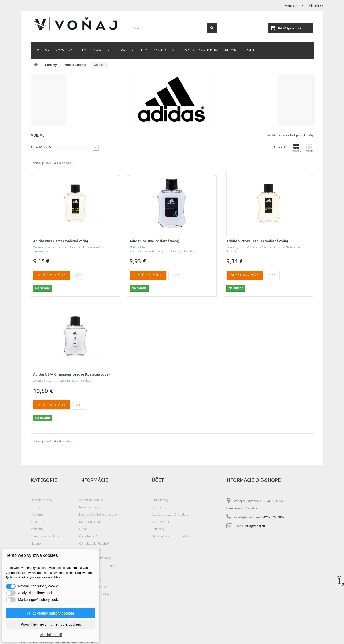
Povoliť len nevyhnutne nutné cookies (51, 624)
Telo (83, 50)
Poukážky (158, 529)
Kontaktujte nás (90, 522)
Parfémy (43, 50)
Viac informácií (51, 635)
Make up (127, 50)
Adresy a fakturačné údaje (170, 514)
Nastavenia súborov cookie (170, 536)
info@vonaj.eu (255, 526)
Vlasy (97, 50)
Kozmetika (64, 50)
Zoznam (309, 148)
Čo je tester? (88, 536)
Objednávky (160, 500)
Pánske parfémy (75, 65)
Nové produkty (90, 507)
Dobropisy (159, 507)
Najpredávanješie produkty (98, 514)
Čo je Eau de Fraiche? (94, 543)
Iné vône (231, 50)
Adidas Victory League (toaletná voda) (257, 241)
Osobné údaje (162, 522)
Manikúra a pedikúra (201, 50)
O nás (83, 529)
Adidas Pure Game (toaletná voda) (61, 241)
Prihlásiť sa (316, 6)
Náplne (250, 50)
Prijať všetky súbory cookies (51, 613)
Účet (158, 480)
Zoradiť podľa (41, 147)
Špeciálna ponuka (91, 500)
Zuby (143, 50)
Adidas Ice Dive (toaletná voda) (154, 241)
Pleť (111, 50)
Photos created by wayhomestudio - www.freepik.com (58, 642)
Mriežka (296, 148)
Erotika (36, 507)
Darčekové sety (166, 50)
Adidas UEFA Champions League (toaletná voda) (71, 374)
